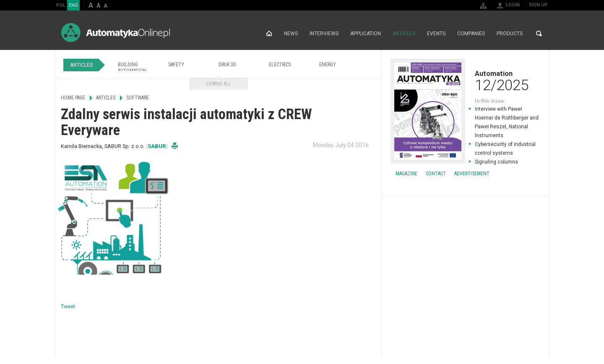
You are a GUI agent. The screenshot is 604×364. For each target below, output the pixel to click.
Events (436, 34)
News (291, 34)
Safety (176, 65)
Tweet (68, 307)
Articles (404, 34)
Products (510, 34)
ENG (73, 5)
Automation (466, 81)
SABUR (157, 146)
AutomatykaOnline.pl (116, 32)
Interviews (324, 34)
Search (539, 34)
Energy (328, 65)
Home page (269, 34)
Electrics (280, 65)
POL (61, 5)
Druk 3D (227, 65)
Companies (471, 34)
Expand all (219, 84)
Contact (436, 174)
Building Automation (132, 68)
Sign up (538, 5)
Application (366, 34)
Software (138, 98)
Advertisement (472, 174)
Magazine (406, 174)
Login (513, 5)
